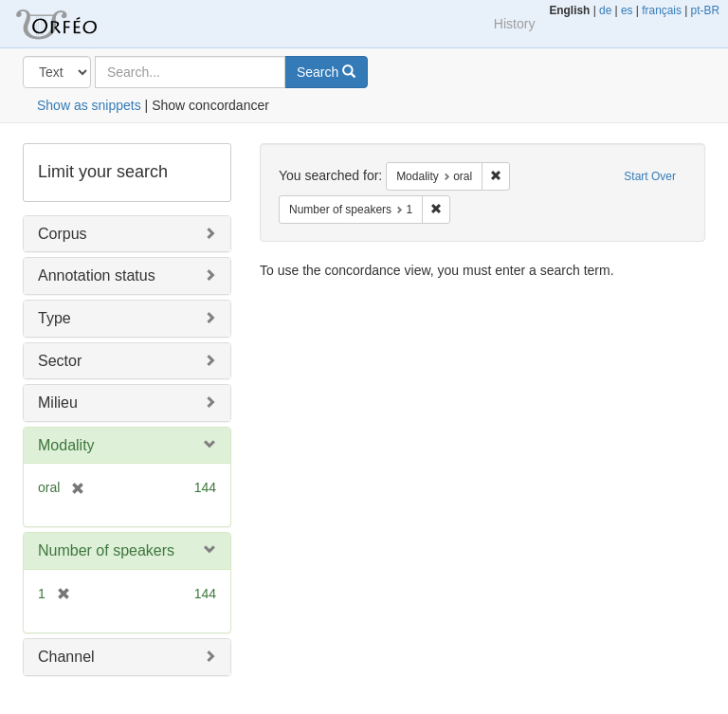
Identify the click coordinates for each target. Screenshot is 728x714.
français (662, 10)
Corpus (63, 234)
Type (55, 318)
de (605, 10)
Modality (66, 445)
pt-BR (705, 10)
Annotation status (97, 275)
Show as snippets (89, 105)
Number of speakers (106, 550)
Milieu (58, 403)
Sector (60, 361)
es (627, 10)
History (515, 24)
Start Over (650, 176)
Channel (66, 657)
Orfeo (80, 24)
